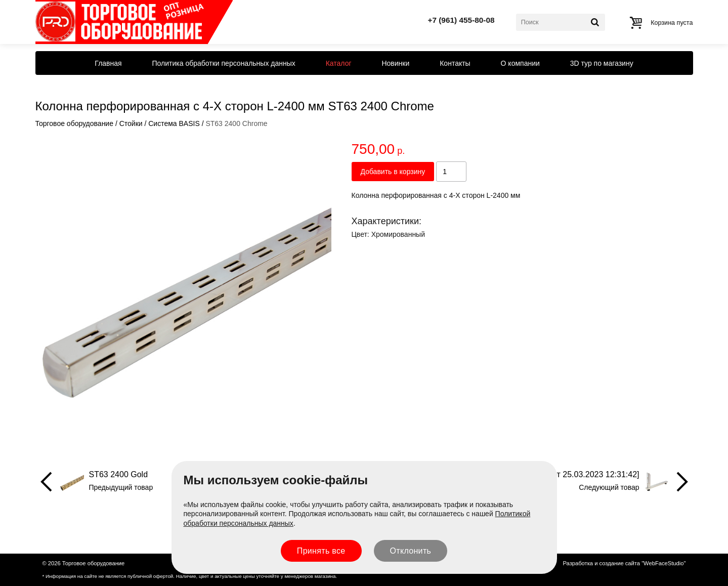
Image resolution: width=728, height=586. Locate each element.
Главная (108, 63)
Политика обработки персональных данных (224, 63)
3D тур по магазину (602, 63)
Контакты (455, 63)
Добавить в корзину (393, 172)
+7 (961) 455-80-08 (461, 20)
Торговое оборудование (74, 123)
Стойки (131, 123)
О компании (520, 63)
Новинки (395, 63)
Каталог (339, 63)
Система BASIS (174, 123)
